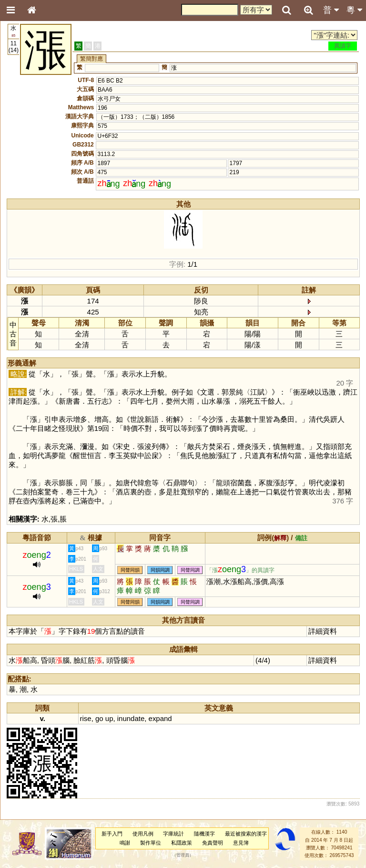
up (109, 718)
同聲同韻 (130, 570)
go (99, 718)
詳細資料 (323, 631)
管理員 (183, 856)
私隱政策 (182, 843)
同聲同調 (190, 570)
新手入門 (112, 834)
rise (86, 718)
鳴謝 (125, 843)
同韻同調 (160, 570)
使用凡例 (143, 834)
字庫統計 (173, 834)
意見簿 (241, 843)
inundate (131, 718)
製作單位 (151, 843)
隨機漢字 (204, 834)
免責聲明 (213, 843)
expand (160, 718)
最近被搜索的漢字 (246, 834)
